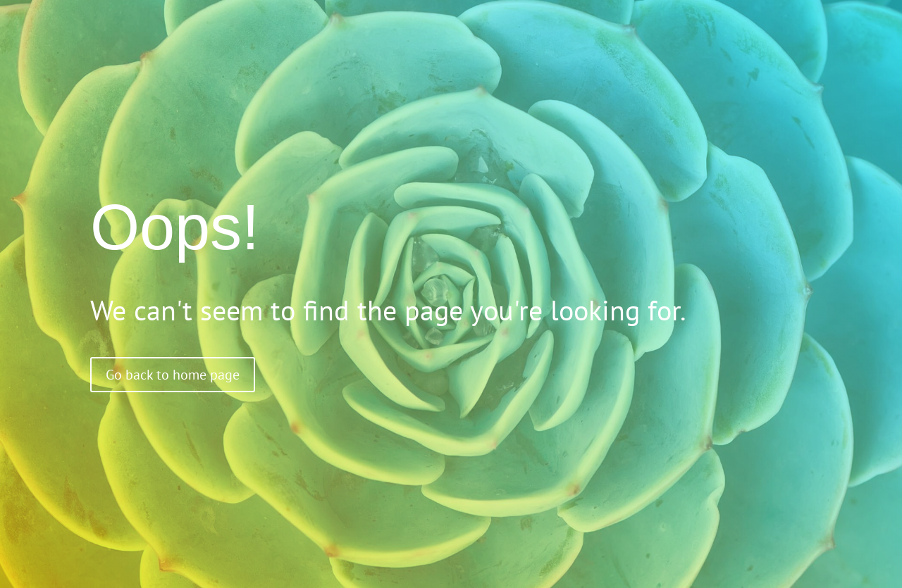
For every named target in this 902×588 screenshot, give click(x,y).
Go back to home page (173, 375)
